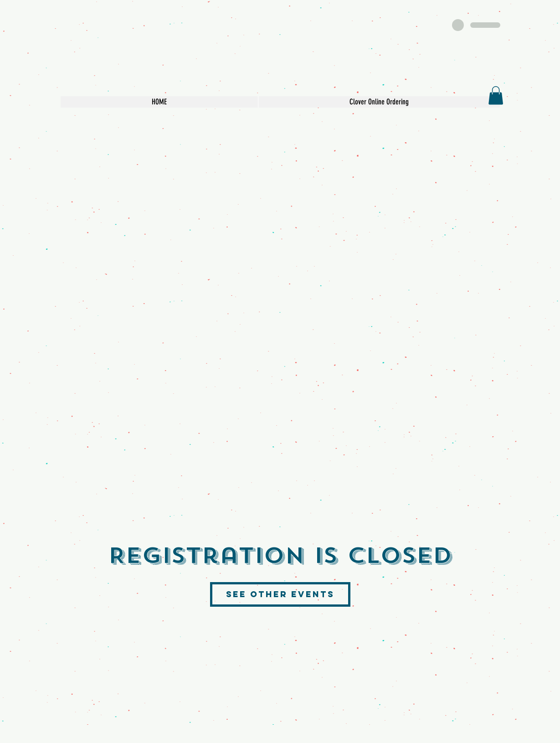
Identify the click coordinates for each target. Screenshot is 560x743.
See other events (280, 594)
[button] (496, 95)
